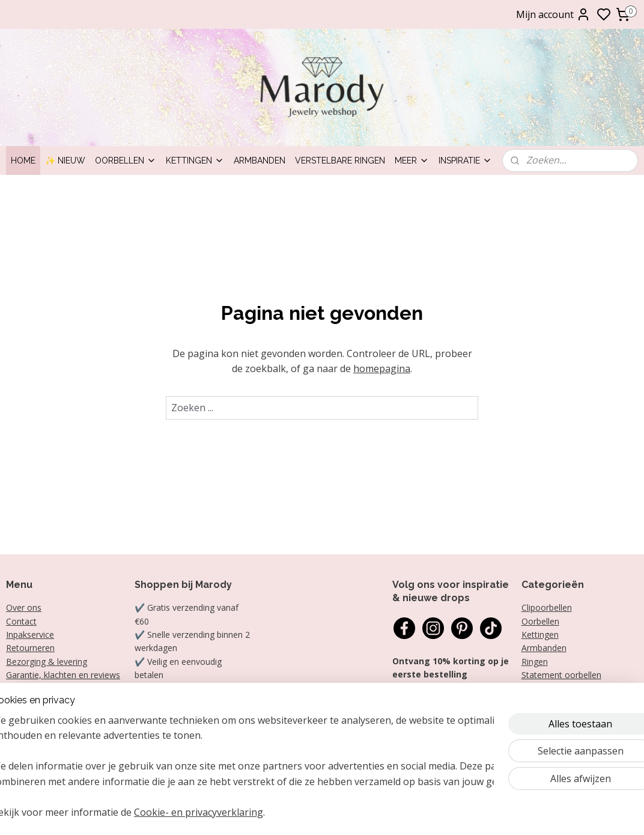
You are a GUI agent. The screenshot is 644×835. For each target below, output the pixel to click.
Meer (412, 161)
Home (23, 161)
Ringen (535, 662)
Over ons (24, 607)
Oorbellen (126, 161)
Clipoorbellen (547, 607)
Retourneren (30, 648)
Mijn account (553, 14)
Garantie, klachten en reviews (63, 675)
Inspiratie (465, 161)
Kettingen (195, 161)
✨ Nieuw (65, 161)
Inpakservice (30, 635)
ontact (24, 621)
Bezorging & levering (47, 662)
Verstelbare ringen (340, 161)
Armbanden (260, 161)
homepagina (382, 369)
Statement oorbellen (561, 675)
